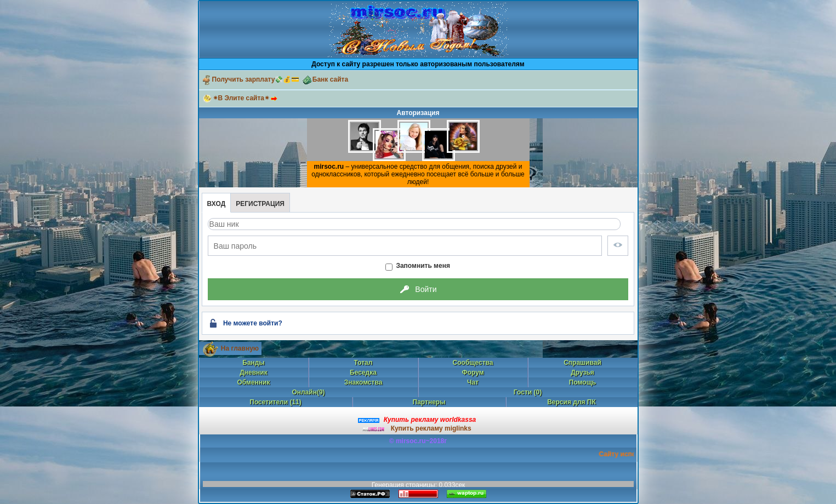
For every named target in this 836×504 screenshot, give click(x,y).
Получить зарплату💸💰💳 (251, 79)
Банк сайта (325, 79)
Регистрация (260, 204)
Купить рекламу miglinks (431, 428)
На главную (240, 348)
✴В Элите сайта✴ (247, 98)
